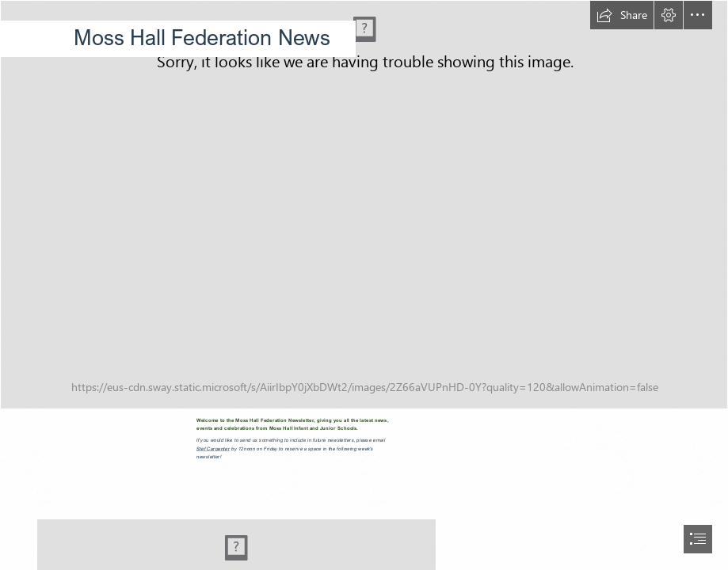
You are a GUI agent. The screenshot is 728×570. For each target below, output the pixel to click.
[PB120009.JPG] (364, 205)
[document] (364, 285)
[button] (622, 15)
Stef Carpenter (213, 449)
